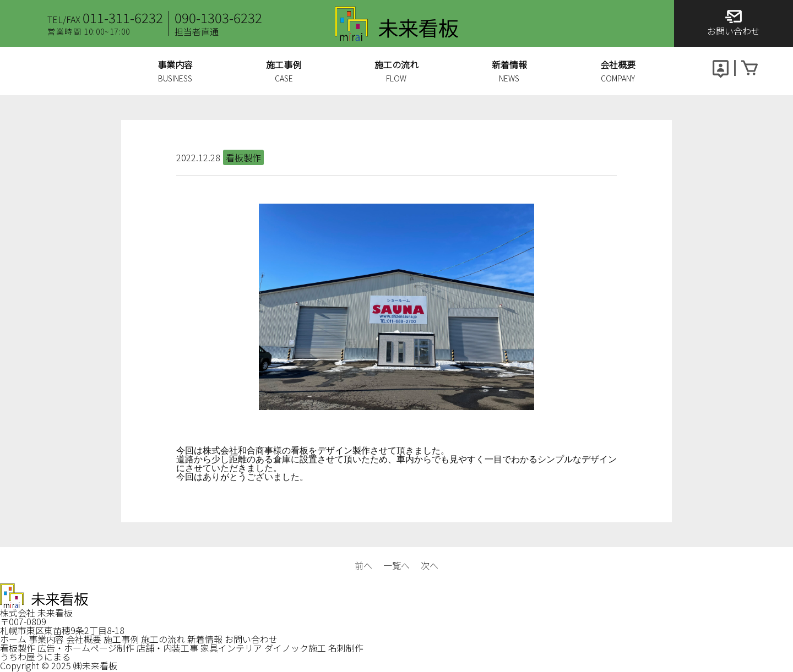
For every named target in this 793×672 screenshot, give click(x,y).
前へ (363, 565)
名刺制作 (346, 648)
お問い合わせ (251, 639)
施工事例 (121, 639)
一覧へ (397, 565)
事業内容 (46, 639)
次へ (430, 565)
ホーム (13, 639)
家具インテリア (231, 648)
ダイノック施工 (295, 648)
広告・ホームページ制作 (86, 648)
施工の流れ (163, 639)
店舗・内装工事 (167, 648)
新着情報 (205, 639)
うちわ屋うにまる (35, 657)
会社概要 (84, 639)
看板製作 (18, 648)
